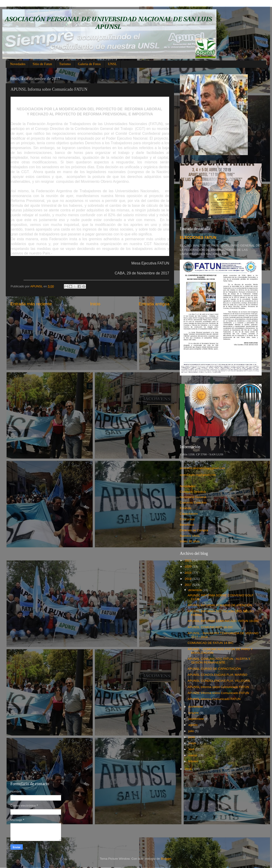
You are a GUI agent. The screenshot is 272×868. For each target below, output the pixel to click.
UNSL (112, 64)
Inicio (95, 304)
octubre (194, 713)
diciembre (195, 590)
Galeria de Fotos (89, 64)
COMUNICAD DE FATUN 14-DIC (211, 643)
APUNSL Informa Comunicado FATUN (214, 699)
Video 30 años (190, 541)
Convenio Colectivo (193, 503)
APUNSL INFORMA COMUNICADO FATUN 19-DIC (223, 621)
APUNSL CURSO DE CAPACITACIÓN (214, 669)
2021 (189, 560)
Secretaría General (193, 497)
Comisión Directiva (193, 492)
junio (192, 737)
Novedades (18, 64)
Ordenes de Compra (194, 530)
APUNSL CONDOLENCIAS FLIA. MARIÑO (217, 675)
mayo (193, 743)
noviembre (196, 707)
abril (192, 749)
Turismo (65, 64)
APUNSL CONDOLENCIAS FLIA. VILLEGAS (219, 681)
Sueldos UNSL (190, 536)
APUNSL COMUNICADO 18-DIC (210, 627)
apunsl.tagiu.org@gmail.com (198, 475)
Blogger (166, 859)
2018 (189, 579)
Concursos (187, 519)
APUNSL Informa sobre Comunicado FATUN (218, 687)
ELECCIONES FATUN (198, 238)
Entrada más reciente (31, 304)
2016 (189, 769)
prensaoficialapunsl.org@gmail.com (202, 468)
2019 (189, 573)
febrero (194, 761)
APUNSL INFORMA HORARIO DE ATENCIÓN (220, 605)
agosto (193, 725)
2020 (189, 566)
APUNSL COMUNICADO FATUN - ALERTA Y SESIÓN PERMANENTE (219, 661)
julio (192, 731)
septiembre (197, 719)
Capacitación (189, 514)
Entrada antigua (154, 304)
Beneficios (187, 525)
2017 (189, 585)
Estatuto (186, 508)
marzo (193, 755)
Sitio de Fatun (42, 64)
